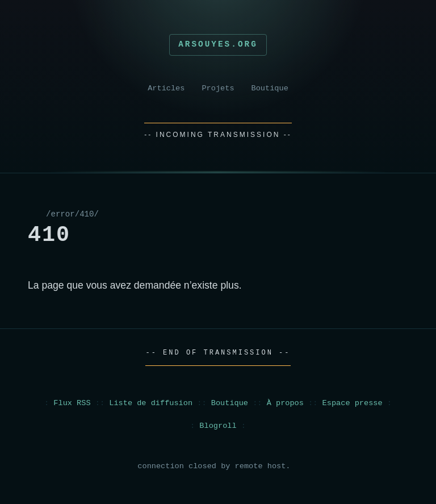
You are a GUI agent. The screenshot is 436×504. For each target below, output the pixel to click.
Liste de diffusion (151, 403)
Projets (218, 88)
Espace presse (353, 403)
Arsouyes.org (218, 44)
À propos (285, 403)
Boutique (270, 88)
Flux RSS (72, 403)
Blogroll (218, 426)
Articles (166, 88)
